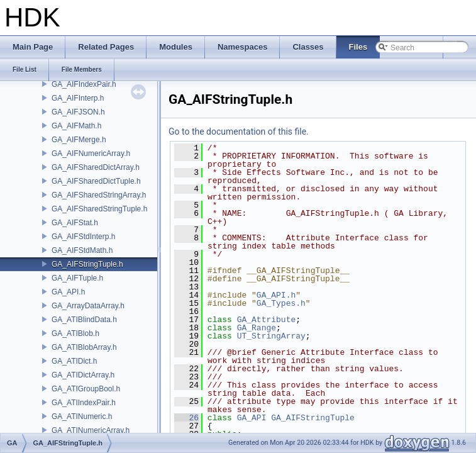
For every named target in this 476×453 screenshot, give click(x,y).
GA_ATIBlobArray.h (84, 347)
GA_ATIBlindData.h (84, 320)
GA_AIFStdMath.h (82, 250)
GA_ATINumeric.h (82, 417)
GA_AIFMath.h (76, 126)
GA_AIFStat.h (75, 223)
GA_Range (257, 328)
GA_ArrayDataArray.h (88, 306)
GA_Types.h (281, 303)
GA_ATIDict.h (74, 361)
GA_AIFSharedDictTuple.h (96, 181)
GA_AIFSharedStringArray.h (99, 195)
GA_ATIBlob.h (75, 333)
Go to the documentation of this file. (239, 131)
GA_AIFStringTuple (313, 418)
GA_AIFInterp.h (78, 98)
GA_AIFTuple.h (77, 278)
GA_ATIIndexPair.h (84, 403)
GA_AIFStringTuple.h (87, 264)
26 (186, 418)
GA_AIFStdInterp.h (83, 237)
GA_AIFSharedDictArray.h (96, 167)
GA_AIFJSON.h (78, 112)
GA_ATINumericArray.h (91, 430)
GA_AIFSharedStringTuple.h (99, 209)
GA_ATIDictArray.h (83, 375)
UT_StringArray (271, 336)
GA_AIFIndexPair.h (84, 84)
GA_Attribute (267, 320)
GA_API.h (68, 292)
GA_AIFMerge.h (79, 140)
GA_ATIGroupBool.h (86, 389)
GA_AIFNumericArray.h (91, 154)
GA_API (252, 418)
